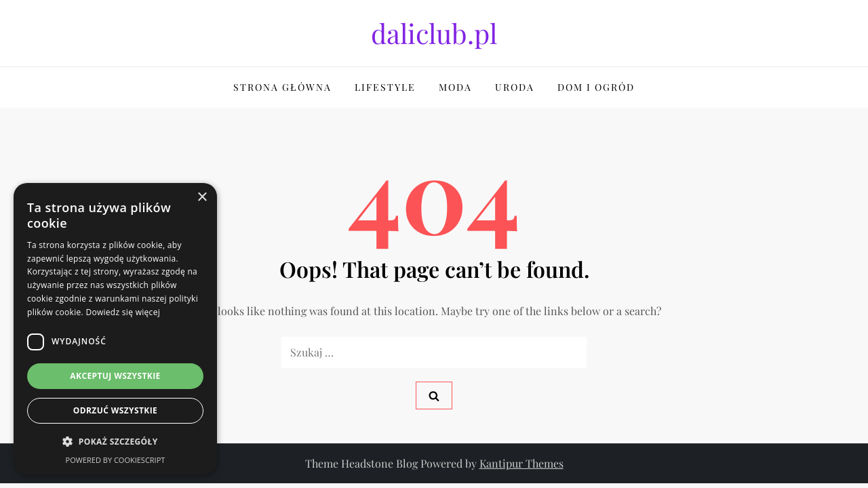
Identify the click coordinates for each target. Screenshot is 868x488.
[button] (115, 442)
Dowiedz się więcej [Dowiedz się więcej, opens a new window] (123, 312)
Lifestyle (385, 87)
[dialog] (115, 329)
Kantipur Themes (521, 463)
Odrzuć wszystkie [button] (115, 410)
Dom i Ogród (596, 87)
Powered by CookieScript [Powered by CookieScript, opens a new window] (116, 460)
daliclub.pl (434, 33)
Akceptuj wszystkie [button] (115, 376)
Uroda (515, 87)
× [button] (202, 198)
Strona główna (282, 87)
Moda (455, 87)
